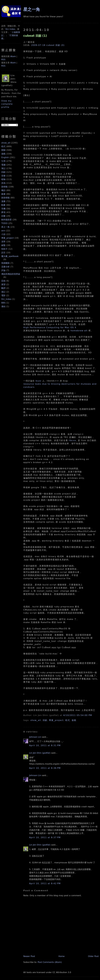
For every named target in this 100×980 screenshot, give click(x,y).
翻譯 (3, 288)
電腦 (3, 165)
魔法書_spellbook (10, 256)
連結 (3, 306)
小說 (3, 234)
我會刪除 (5, 263)
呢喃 (3, 179)
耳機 (3, 209)
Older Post (93, 956)
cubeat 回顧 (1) (35, 36)
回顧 (3, 172)
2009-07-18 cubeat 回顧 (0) (48, 45)
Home (62, 956)
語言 (3, 253)
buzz (39, 381)
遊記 (3, 292)
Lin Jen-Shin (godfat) (40, 753)
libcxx (72, 440)
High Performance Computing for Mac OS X (50, 327)
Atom (13, 56)
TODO (4, 223)
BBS (3, 303)
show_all (6, 143)
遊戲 (3, 154)
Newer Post (29, 956)
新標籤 (4, 187)
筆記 (3, 168)
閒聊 (3, 150)
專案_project (8, 238)
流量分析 (5, 267)
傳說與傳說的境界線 (11, 274)
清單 (3, 242)
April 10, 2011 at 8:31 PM (45, 745)
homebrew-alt (79, 331)
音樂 (3, 176)
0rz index (10, 29)
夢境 (3, 212)
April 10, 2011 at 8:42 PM (45, 883)
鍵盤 (3, 245)
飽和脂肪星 (7, 220)
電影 (3, 295)
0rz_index (6, 299)
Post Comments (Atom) (50, 962)
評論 (3, 270)
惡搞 (3, 281)
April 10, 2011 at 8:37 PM (45, 837)
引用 (3, 161)
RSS (3, 60)
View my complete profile (7, 104)
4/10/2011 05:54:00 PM (78, 715)
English (5, 157)
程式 (3, 146)
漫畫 (3, 201)
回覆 (3, 216)
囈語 (3, 190)
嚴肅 (3, 194)
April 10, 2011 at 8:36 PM (45, 768)
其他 (3, 183)
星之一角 (5, 227)
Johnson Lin (35, 737)
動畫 (3, 205)
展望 (3, 284)
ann (3, 231)
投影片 (4, 249)
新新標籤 (5, 198)
